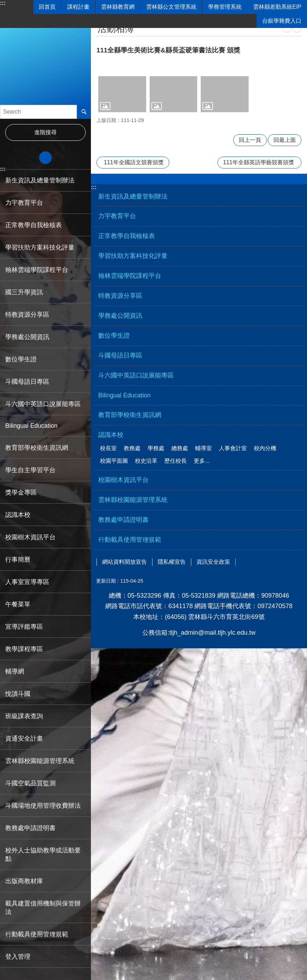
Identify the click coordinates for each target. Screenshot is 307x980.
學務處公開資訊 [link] (27, 337)
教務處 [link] (132, 448)
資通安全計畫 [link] (24, 738)
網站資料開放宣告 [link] (124, 562)
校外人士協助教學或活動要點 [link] (43, 855)
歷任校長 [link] (176, 461)
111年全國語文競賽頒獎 (134, 162)
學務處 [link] (156, 448)
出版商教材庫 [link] (24, 881)
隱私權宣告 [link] (172, 562)
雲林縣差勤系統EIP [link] (277, 7)
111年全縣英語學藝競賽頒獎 (259, 162)
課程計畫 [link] (78, 7)
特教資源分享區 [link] (27, 315)
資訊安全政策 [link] (213, 562)
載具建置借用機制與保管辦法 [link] (43, 908)
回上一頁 (250, 140)
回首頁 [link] (47, 7)
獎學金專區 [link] (21, 492)
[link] (122, 94)
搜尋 (84, 112)
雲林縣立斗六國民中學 (45, 59)
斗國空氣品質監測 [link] (30, 783)
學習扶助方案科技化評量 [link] (40, 247)
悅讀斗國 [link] (18, 694)
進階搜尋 (45, 132)
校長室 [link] (108, 448)
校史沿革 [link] (146, 461)
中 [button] (45, 158)
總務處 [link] (180, 448)
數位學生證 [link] (21, 359)
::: (3, 3)
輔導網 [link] (15, 671)
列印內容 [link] (287, 28)
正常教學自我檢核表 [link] (34, 225)
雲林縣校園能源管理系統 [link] (40, 761)
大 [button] (74, 158)
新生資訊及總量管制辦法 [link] (40, 180)
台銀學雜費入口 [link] (282, 21)
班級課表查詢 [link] (24, 716)
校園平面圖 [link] (114, 461)
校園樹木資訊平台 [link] (30, 537)
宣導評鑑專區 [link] (24, 627)
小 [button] (17, 158)
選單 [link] (199, 182)
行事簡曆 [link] (18, 560)
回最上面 (285, 140)
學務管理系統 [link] (225, 7)
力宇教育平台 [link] (24, 203)
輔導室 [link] (204, 448)
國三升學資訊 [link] (24, 292)
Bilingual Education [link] (31, 426)
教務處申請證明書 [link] (30, 828)
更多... (202, 461)
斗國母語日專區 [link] (27, 382)
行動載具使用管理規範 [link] (37, 934)
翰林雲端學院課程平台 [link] (37, 270)
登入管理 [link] (18, 957)
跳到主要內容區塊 (4, 4)
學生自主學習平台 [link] (30, 470)
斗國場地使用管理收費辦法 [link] (43, 806)
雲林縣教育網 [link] (118, 7)
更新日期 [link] (106, 581)
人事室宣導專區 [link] (27, 582)
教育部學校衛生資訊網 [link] (37, 448)
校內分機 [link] (265, 448)
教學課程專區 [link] (24, 649)
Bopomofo (297, 28)
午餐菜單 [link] (18, 604)
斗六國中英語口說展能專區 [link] (43, 404)
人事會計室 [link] (233, 448)
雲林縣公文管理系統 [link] (171, 7)
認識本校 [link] (18, 515)
